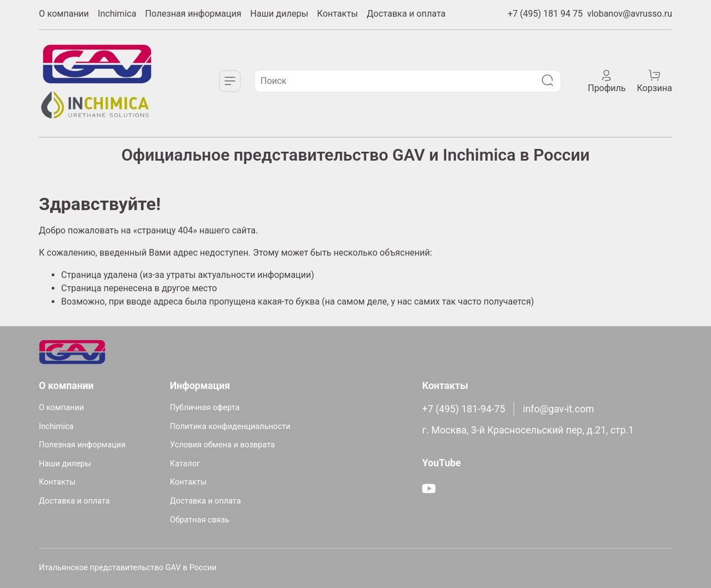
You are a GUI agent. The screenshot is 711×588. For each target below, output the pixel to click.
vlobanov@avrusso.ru (630, 14)
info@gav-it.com (558, 409)
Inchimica (117, 14)
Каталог (185, 464)
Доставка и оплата (406, 14)
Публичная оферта (205, 408)
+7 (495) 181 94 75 (545, 14)
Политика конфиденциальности (230, 427)
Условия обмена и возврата (222, 445)
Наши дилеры (279, 14)
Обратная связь (200, 520)
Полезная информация (193, 14)
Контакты (337, 14)
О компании (64, 14)
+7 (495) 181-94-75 (464, 409)
